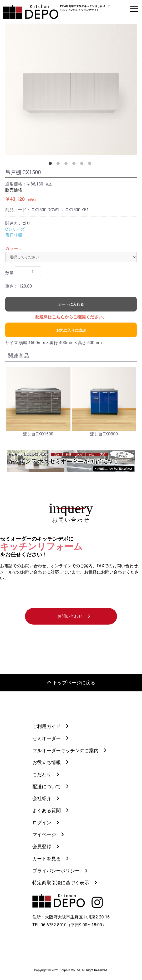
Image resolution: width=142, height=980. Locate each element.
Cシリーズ (15, 229)
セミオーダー (47, 738)
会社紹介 (42, 798)
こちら (58, 317)
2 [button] (59, 164)
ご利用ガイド (47, 726)
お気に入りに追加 (71, 330)
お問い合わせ (70, 616)
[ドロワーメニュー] (134, 9)
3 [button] (67, 164)
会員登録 (42, 846)
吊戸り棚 (14, 235)
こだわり (42, 774)
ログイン (42, 823)
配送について (47, 786)
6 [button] (91, 164)
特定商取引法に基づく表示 (61, 883)
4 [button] (75, 164)
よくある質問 (47, 810)
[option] (71, 89)
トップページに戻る (71, 683)
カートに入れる (71, 304)
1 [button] (51, 164)
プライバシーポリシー (56, 871)
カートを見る (47, 859)
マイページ (44, 834)
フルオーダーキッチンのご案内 (65, 750)
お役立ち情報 (47, 762)
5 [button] (83, 164)
